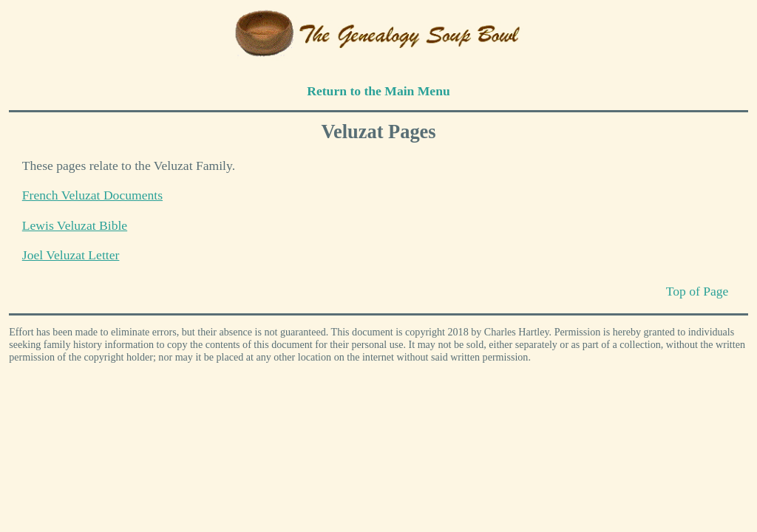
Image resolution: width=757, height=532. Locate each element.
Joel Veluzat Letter (71, 255)
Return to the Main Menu (378, 91)
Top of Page (697, 291)
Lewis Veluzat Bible (75, 225)
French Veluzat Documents (92, 195)
